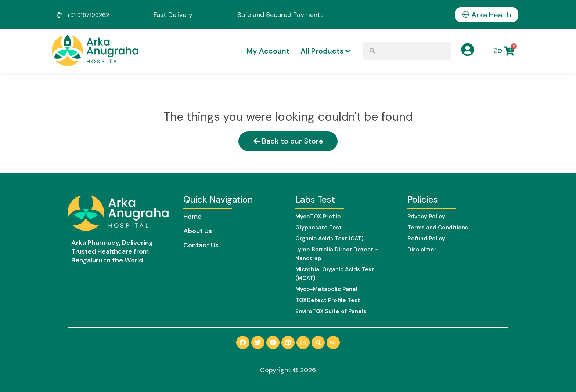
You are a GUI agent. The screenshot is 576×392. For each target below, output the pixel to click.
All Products (325, 51)
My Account (268, 51)
